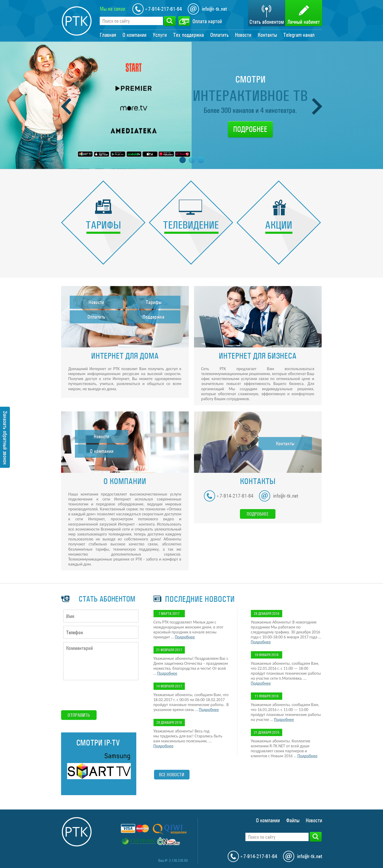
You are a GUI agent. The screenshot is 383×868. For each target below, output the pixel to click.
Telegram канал (299, 35)
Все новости (172, 775)
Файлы (293, 820)
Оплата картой (207, 21)
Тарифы (154, 302)
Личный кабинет (304, 22)
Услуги (160, 35)
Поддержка (154, 317)
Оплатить (219, 35)
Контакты (267, 35)
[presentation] (101, 696)
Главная (108, 35)
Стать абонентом (267, 22)
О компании (134, 35)
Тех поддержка (188, 35)
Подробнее (250, 129)
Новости (243, 35)
